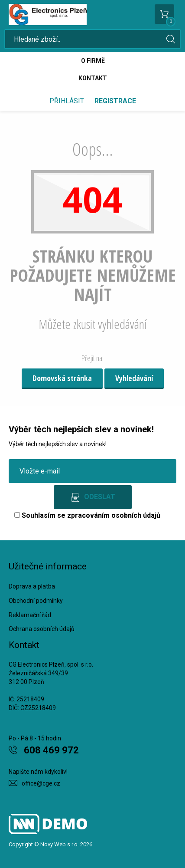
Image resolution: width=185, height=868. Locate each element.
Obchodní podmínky (36, 601)
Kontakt (93, 78)
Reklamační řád (30, 615)
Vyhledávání (134, 378)
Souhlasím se (87, 515)
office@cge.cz (41, 783)
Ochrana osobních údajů (42, 629)
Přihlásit (67, 101)
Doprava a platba (32, 586)
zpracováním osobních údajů (114, 515)
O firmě (93, 61)
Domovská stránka (62, 378)
